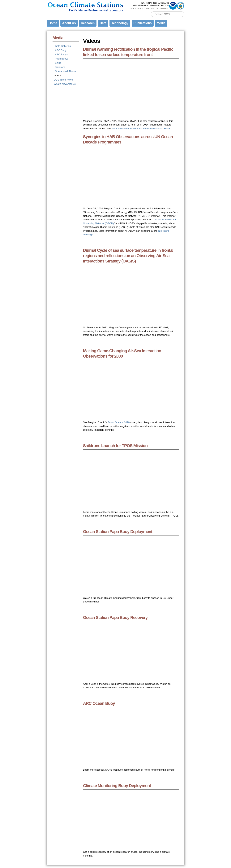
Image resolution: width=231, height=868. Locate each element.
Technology (120, 23)
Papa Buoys (62, 59)
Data (103, 23)
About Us (69, 23)
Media (161, 23)
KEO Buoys (61, 54)
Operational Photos (66, 71)
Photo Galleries (62, 46)
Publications (143, 23)
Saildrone (60, 67)
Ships (58, 63)
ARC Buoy (61, 50)
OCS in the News (63, 80)
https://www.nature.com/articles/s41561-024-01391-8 (141, 128)
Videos (58, 75)
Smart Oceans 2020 (119, 422)
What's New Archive (65, 84)
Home (53, 23)
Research (88, 23)
